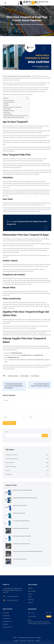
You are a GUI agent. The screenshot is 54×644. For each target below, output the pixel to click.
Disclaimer (16, 641)
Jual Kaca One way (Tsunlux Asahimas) (22, 544)
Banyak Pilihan (7, 112)
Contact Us (31, 603)
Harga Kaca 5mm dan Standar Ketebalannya (22, 490)
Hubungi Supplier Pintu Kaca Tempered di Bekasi (14, 117)
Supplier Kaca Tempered (11, 467)
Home (12, 24)
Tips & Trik (8, 470)
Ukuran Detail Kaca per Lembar (20, 505)
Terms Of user (23, 641)
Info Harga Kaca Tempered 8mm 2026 (21, 521)
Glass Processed (32, 591)
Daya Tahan (6, 106)
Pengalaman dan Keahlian (9, 111)
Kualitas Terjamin (7, 109)
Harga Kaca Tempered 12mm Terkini (21, 528)
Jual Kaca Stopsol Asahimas (19, 513)
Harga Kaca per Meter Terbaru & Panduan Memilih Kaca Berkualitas (27, 551)
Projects (30, 597)
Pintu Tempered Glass (35, 376)
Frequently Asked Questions (12, 459)
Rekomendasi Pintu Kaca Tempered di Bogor (13, 107)
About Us (30, 588)
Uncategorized (9, 474)
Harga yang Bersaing (8, 114)
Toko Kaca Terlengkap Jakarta (19, 559)
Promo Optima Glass (10, 463)
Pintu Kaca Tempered (24, 376)
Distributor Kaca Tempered (13, 376)
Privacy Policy (31, 641)
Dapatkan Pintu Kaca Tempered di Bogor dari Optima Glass (16, 116)
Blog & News (31, 600)
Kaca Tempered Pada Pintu (9, 102)
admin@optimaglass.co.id (12, 600)
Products (30, 594)
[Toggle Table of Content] (26, 98)
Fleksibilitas (6, 104)
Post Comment (9, 423)
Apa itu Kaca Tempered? (9, 100)
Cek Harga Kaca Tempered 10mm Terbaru (22, 536)
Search (7, 432)
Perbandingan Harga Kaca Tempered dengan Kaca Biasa (25, 498)
